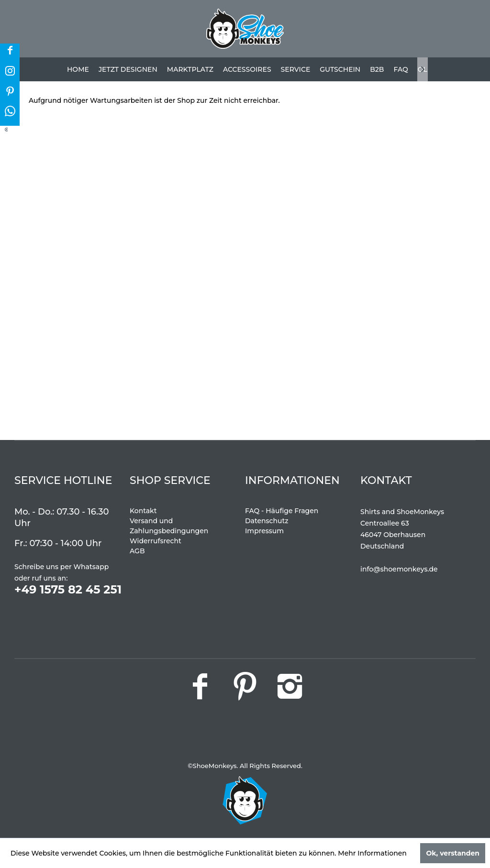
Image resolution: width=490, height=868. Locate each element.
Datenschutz (267, 521)
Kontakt (143, 511)
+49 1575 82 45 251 (68, 589)
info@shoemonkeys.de (399, 569)
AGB (137, 551)
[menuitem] (78, 69)
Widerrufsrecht (156, 541)
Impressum (264, 531)
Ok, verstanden (453, 853)
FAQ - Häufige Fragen (282, 511)
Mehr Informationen (372, 853)
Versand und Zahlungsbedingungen (169, 526)
